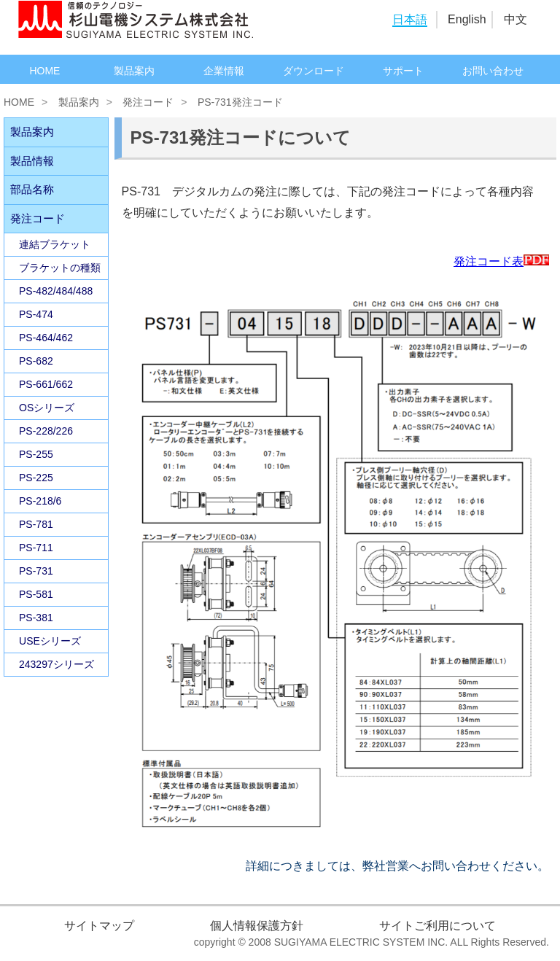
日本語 (410, 19)
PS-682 (36, 361)
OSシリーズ (47, 408)
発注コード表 (501, 261)
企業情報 (224, 71)
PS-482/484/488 (56, 291)
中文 (516, 19)
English (467, 19)
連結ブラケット (55, 244)
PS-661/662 (46, 384)
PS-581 (36, 594)
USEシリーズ (50, 641)
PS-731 (36, 571)
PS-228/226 (46, 431)
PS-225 (36, 478)
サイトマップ (99, 926)
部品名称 (32, 189)
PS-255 (36, 454)
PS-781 (36, 524)
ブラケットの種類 (60, 268)
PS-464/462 (46, 338)
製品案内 (134, 71)
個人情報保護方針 (257, 926)
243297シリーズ (57, 664)
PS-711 (36, 548)
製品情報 (32, 161)
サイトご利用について (437, 926)
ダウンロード (314, 71)
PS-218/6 (40, 501)
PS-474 (36, 314)
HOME (44, 71)
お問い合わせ (493, 71)
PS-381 (36, 618)
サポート (403, 71)
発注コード (148, 102)
